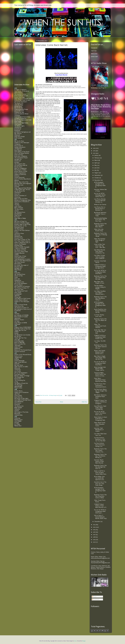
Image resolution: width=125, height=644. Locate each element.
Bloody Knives (18, 106)
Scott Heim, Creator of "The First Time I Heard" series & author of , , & (22, 242)
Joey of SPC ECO (19, 111)
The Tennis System (20, 262)
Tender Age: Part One (20, 330)
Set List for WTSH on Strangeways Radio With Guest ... (100, 511)
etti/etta (17, 411)
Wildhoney (17, 348)
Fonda (16, 277)
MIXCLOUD (94, 54)
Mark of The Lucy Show (21, 199)
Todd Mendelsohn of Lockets (22, 259)
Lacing (16, 382)
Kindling (17, 359)
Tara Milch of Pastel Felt (21, 383)
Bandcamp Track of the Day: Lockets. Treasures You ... (100, 450)
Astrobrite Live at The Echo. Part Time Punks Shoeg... (100, 484)
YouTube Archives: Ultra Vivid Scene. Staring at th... (99, 445)
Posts (94, 597)
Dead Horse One (19, 306)
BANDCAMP (94, 57)
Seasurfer (17, 364)
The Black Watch (19, 229)
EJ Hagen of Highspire (20, 90)
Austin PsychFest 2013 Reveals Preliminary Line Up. (100, 311)
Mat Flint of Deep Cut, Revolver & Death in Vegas (22, 222)
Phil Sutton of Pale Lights (21, 398)
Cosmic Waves (18, 391)
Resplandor (17, 130)
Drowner (17, 186)
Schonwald (17, 324)
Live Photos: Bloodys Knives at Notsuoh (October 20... (100, 201)
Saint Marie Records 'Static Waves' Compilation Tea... (100, 251)
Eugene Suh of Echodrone (21, 392)
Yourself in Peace (19, 233)
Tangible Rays (18, 358)
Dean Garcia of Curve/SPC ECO (23, 99)
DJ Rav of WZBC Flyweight (22, 247)
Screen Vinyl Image (20, 97)
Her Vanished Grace (20, 212)
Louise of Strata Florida (21, 305)
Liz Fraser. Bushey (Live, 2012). (99, 316)
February (97, 158)
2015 (94, 530)
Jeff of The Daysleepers (21, 373)
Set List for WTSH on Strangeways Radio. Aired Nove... (100, 272)
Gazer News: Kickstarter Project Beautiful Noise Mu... (100, 380)
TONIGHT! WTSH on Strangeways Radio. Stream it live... (100, 337)
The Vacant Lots (19, 103)
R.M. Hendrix (18, 264)
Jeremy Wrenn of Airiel (21, 171)
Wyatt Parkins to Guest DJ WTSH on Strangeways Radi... (101, 419)
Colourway (17, 418)
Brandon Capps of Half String (22, 224)
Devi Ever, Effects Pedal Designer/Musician (21, 252)
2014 (94, 527)
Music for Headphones (21, 168)
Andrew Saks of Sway (20, 256)
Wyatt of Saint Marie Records (23, 261)
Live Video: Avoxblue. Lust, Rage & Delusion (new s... (100, 293)
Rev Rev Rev (18, 336)
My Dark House (19, 365)
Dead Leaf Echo (19, 155)
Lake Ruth (17, 394)
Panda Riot (17, 273)
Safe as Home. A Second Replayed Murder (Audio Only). (100, 517)
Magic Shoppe (18, 408)
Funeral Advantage (19, 361)
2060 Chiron (18, 206)
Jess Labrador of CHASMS (21, 315)
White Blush (18, 270)
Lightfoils (17, 296)
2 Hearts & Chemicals (20, 249)
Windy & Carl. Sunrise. (100, 205)
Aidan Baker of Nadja (20, 218)
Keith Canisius (18, 138)
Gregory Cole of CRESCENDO (23, 327)
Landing (17, 255)
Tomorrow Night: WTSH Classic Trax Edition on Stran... (100, 374)
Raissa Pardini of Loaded (21, 317)
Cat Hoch (17, 321)
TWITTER (94, 51)
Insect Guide (18, 121)
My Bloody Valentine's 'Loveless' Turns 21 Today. (100, 214)
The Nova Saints (19, 209)
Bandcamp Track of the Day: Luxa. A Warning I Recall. (101, 235)
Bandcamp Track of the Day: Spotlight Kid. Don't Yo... (100, 467)
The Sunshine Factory (20, 94)
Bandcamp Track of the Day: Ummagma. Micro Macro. (100, 225)
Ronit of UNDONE (19, 342)
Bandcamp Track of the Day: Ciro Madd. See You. (100, 320)
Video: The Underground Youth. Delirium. (100, 326)
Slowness (17, 176)
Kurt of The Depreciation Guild (23, 120)
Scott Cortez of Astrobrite (22, 91)
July (96, 170)
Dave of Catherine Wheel (21, 114)
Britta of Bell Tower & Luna (22, 100)
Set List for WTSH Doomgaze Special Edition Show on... (100, 195)
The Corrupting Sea (20, 380)
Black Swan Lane (19, 185)
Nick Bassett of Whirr (20, 170)
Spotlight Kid (18, 159)
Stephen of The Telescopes (22, 143)
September (98, 175)
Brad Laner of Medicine (21, 156)
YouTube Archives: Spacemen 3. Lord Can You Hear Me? (100, 439)
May (96, 165)
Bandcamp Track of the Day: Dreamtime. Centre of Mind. (100, 496)
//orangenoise (18, 149)
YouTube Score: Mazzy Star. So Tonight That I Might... (101, 391)
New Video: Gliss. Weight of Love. (99, 282)
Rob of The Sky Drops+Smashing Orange (21, 109)
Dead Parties (18, 215)
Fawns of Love (18, 356)
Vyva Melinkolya (19, 401)
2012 (94, 153)
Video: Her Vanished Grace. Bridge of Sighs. (100, 240)
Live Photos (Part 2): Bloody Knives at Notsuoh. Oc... (100, 209)
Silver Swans (18, 292)
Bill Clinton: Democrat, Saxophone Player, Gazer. (100, 396)
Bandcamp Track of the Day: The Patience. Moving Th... (100, 456)
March (96, 160)
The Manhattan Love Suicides (22, 335)
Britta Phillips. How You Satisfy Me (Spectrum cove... (99, 478)
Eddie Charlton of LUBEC (21, 367)
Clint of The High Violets (21, 123)
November (97, 180)
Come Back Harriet (20, 258)
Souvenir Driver (19, 238)
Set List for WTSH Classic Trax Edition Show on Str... (100, 413)
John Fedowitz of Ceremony (22, 286)
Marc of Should (19, 208)
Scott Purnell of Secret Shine (22, 117)
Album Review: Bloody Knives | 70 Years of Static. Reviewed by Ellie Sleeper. (101, 107)
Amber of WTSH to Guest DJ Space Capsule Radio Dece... (100, 472)
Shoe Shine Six (18, 397)
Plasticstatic (18, 379)
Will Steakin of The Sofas (21, 412)
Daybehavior (18, 280)
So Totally (17, 424)
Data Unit (17, 194)
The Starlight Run (19, 377)
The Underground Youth (21, 291)
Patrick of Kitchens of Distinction (20, 196)
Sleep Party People (20, 137)
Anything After (18, 246)
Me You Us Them (19, 141)
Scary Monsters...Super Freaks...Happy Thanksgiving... (100, 408)
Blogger (84, 641)
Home (62, 402)
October (97, 178)
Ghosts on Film (19, 276)
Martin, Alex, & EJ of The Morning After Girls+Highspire (23, 183)
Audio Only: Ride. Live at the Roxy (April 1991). (100, 331)
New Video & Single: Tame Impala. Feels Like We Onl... (100, 358)
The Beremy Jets (19, 406)
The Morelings (18, 385)
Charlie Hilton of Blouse (21, 300)
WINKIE (17, 332)
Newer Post (38, 402)
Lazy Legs (17, 339)
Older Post (84, 402)
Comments (96, 599)
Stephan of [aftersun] (20, 174)
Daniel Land (18, 161)
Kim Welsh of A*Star (20, 250)
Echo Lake (17, 279)
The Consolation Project (21, 158)
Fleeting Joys (18, 127)
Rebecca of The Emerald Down (23, 350)
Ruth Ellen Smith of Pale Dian (22, 329)
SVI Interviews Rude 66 (21, 165)
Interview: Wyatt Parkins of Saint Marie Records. (99, 461)
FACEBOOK (94, 48)
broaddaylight (18, 294)
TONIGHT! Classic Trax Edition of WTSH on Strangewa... (100, 402)
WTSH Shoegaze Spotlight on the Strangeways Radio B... (100, 185)
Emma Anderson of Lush (21, 96)
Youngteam (17, 144)
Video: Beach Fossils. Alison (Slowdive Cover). (100, 424)
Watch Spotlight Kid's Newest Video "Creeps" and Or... (100, 369)
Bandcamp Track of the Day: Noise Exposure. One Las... (100, 347)
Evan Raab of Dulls (20, 374)
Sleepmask (17, 135)
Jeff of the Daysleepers (21, 102)
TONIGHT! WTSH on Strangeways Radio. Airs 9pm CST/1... (100, 266)
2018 (94, 537)
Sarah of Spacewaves (20, 173)
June (96, 168)
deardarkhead (18, 214)
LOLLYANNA (18, 421)
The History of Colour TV (22, 288)
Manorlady (17, 235)
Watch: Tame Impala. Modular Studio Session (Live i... (100, 352)
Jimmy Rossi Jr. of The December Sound (20, 227)
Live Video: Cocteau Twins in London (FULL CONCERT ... (100, 257)
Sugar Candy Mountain (21, 362)
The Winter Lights (19, 126)
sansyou (17, 211)
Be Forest (17, 217)
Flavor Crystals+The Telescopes (20, 345)
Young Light (18, 297)
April (96, 163)
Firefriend (17, 405)
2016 (94, 532)
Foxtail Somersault (19, 177)
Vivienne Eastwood (20, 352)
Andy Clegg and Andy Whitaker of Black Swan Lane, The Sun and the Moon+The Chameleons (23, 190)
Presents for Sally (19, 112)
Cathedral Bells (18, 415)
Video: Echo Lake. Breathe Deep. (99, 230)
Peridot (16, 333)
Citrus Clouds (18, 395)
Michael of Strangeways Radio (23, 200)
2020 (95, 542)
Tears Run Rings (19, 105)
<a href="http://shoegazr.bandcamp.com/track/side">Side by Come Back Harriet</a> (51, 153)
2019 (94, 540)
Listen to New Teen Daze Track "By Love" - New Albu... (100, 246)
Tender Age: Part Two (20, 338)
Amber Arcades (19, 347)
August (97, 173)
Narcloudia (17, 414)
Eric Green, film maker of (21, 266)
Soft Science (18, 403)
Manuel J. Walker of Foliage (22, 376)
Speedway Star (18, 236)
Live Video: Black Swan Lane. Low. (100, 434)
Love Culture (18, 124)
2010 (94, 148)
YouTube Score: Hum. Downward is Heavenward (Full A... (100, 385)
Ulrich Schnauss (19, 93)
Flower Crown (18, 388)
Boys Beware (18, 150)
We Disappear (22, 244)
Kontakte (17, 162)
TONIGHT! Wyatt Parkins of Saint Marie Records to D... (100, 506)
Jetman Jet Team (19, 289)
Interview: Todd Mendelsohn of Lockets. (99, 430)
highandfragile (18, 386)
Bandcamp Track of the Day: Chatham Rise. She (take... (100, 278)
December (97, 521)
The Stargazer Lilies (20, 164)
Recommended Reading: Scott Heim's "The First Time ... (101, 220)
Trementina (17, 370)
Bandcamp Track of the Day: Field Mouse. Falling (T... (100, 298)
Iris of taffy (18, 371)
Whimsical (17, 368)
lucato (75, 641)
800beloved (18, 129)
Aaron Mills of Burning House (23, 400)
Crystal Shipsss (18, 285)
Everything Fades (19, 341)
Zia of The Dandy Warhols (22, 153)
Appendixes (17, 318)
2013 (94, 525)
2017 (94, 535)
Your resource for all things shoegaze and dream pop (33, 5)
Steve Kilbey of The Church (22, 152)
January (97, 155)
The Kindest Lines (19, 282)
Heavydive (17, 409)
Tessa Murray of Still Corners (22, 299)
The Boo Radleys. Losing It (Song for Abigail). (100, 287)
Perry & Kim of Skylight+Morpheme (20, 146)
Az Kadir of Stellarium (20, 118)
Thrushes (17, 205)
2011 (94, 151)
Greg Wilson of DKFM (21, 323)
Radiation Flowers (19, 320)
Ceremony (17, 115)
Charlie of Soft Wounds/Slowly (23, 355)
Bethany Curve (18, 420)
